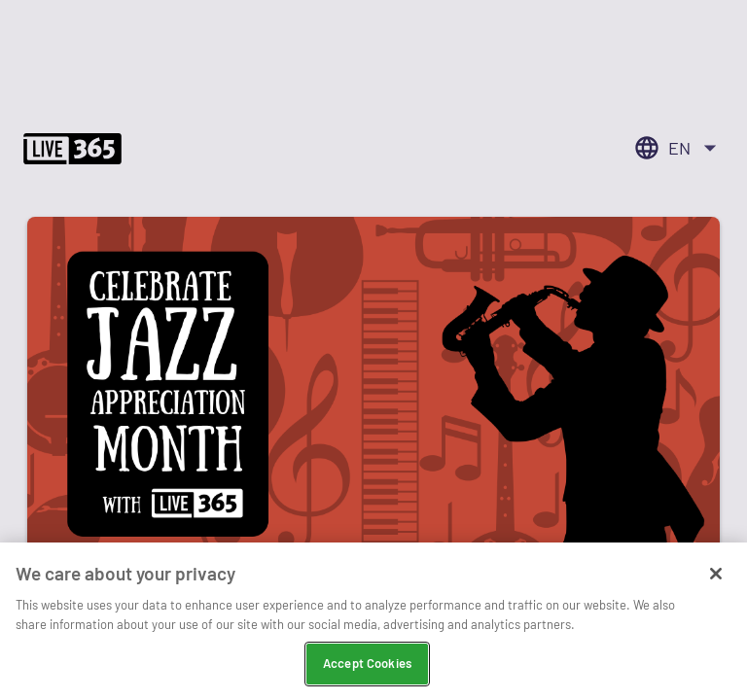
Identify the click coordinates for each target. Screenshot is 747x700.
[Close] (716, 575)
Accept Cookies (367, 664)
